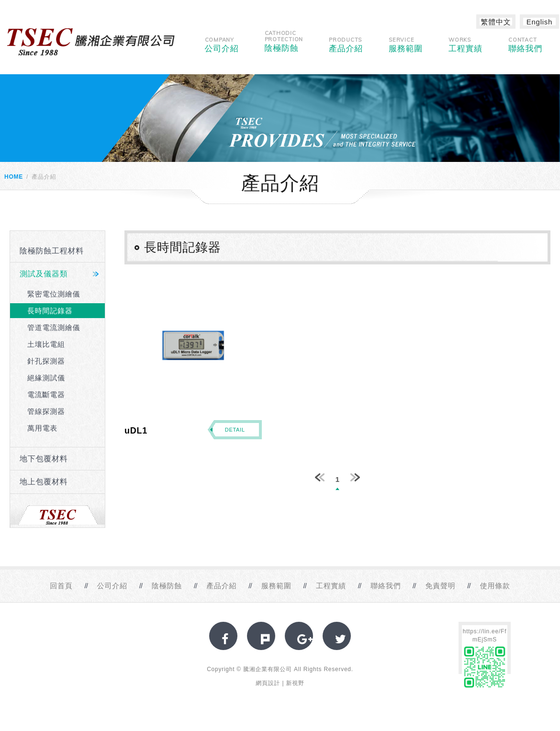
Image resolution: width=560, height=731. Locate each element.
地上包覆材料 (44, 482)
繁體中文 (496, 22)
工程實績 (465, 45)
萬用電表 (42, 428)
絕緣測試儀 (46, 378)
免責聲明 (440, 586)
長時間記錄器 (50, 311)
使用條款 (495, 586)
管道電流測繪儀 (54, 327)
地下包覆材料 (44, 459)
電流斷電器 (46, 394)
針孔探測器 (46, 361)
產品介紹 (346, 45)
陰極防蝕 (284, 41)
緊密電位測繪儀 (54, 294)
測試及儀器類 (44, 274)
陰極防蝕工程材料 (52, 251)
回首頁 (61, 586)
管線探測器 (46, 411)
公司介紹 (222, 45)
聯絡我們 (525, 45)
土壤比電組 (46, 344)
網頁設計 (268, 683)
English (539, 22)
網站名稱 (91, 42)
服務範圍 (406, 45)
